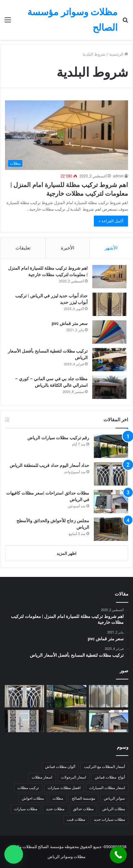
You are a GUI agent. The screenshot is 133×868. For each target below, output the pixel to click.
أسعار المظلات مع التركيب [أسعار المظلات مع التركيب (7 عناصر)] (104, 767)
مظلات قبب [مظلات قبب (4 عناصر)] (76, 820)
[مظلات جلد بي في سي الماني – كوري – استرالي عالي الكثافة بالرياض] (109, 387)
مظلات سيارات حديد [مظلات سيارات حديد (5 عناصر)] (109, 820)
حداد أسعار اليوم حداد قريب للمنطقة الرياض (49, 465)
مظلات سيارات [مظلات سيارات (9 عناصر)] (26, 809)
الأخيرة (68, 248)
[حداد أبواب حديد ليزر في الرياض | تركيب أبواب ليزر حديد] (109, 304)
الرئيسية (119, 54)
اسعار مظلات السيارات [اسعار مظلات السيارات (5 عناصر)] (107, 788)
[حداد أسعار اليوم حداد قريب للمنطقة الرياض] (111, 474)
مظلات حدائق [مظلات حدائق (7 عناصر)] (83, 809)
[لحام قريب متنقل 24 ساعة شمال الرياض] (24, 721)
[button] (14, 854)
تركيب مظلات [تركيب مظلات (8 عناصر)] (28, 788)
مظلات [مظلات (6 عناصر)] (58, 798)
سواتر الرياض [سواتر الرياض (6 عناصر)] (114, 798)
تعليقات (23, 248)
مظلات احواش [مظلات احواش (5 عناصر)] (33, 798)
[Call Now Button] (118, 855)
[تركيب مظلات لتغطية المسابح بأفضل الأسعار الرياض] (109, 360)
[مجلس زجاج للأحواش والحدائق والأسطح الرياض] (111, 529)
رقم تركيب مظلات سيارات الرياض (58, 438)
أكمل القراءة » (111, 221)
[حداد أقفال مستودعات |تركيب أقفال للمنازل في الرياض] (109, 696)
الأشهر (111, 248)
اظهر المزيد (66, 553)
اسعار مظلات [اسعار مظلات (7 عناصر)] (42, 777)
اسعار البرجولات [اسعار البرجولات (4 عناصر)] (73, 777)
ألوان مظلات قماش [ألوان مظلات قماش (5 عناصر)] (60, 767)
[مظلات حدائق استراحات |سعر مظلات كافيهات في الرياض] (111, 502)
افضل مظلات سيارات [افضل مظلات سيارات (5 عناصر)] (64, 788)
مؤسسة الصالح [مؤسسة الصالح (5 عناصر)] (83, 798)
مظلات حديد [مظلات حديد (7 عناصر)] (55, 809)
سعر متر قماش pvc (70, 323)
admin (118, 176)
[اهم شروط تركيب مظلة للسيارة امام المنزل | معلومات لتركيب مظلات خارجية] (66, 135)
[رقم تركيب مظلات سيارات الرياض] (111, 446)
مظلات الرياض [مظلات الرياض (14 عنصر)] (114, 809)
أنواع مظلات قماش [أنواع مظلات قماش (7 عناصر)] (110, 777)
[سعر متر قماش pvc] (109, 332)
